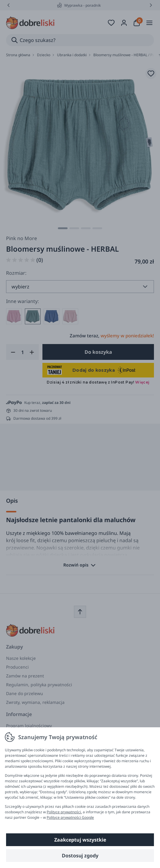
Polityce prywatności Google (70, 817)
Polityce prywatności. (64, 812)
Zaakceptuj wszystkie (80, 840)
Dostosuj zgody (80, 856)
